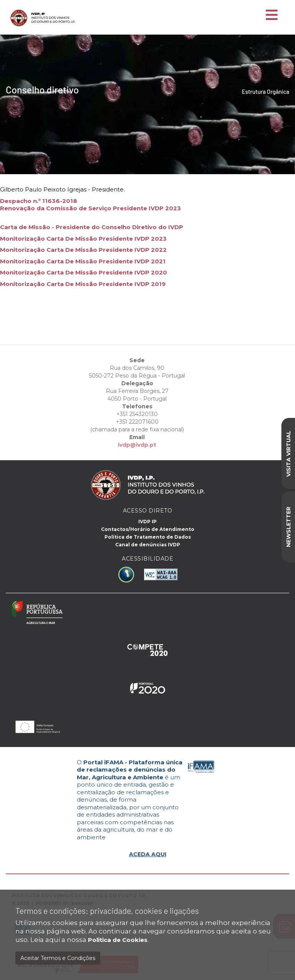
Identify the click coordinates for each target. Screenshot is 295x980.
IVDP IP (147, 522)
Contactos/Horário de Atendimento (148, 529)
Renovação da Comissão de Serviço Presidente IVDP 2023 (90, 208)
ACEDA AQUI (148, 854)
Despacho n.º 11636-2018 (39, 201)
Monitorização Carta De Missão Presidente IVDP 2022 (83, 250)
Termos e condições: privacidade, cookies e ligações (107, 911)
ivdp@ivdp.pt (128, 445)
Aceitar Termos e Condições (58, 958)
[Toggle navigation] (272, 15)
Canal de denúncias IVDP (148, 545)
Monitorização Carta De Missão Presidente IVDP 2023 (83, 239)
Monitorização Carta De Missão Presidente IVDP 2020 (84, 272)
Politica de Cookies (118, 940)
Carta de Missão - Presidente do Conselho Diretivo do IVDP (92, 227)
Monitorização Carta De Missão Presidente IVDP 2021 (83, 261)
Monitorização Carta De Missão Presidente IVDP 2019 (83, 284)
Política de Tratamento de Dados (148, 537)
